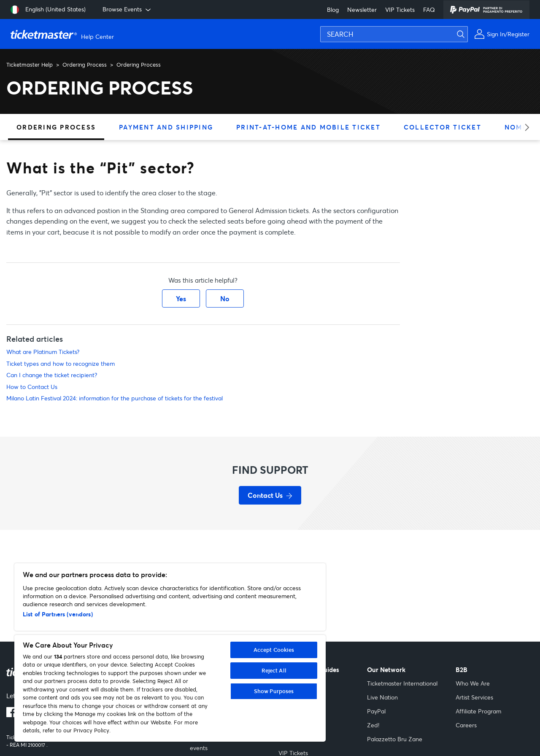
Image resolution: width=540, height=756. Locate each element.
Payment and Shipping (166, 127)
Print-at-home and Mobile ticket (308, 127)
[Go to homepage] (63, 34)
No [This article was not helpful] (225, 298)
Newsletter (362, 9)
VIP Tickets (400, 9)
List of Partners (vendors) (58, 614)
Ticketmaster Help (30, 65)
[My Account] (502, 34)
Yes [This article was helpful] (181, 298)
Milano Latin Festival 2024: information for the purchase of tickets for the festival (115, 398)
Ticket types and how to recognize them (61, 363)
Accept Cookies (274, 650)
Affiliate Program (478, 711)
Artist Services (474, 697)
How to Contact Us (32, 387)
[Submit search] (532, 19)
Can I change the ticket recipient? (52, 375)
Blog (333, 9)
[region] (170, 652)
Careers (466, 725)
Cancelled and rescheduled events (227, 743)
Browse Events (127, 9)
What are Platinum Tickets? (43, 352)
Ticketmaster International (402, 683)
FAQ (429, 9)
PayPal (376, 711)
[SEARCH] (394, 34)
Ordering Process (85, 65)
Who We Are (473, 683)
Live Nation (382, 697)
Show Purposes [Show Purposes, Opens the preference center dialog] (274, 691)
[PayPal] (486, 10)
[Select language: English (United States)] (48, 10)
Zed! (373, 725)
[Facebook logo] (11, 715)
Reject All (274, 670)
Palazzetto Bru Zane (395, 739)
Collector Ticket (443, 127)
